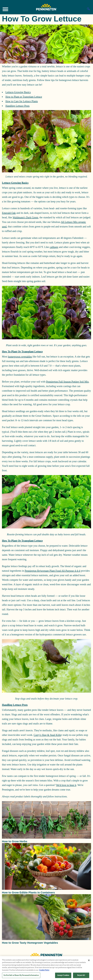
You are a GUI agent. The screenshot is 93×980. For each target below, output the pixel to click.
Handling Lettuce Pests (18, 106)
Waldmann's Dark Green (25, 217)
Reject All (81, 975)
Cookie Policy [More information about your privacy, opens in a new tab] (44, 970)
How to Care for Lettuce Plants (22, 101)
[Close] (89, 960)
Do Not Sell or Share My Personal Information (21, 975)
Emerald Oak (9, 213)
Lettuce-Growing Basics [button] (15, 183)
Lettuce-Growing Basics (18, 92)
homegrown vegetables (20, 357)
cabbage (54, 247)
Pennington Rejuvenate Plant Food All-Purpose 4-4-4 (52, 571)
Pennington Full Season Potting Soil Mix (67, 382)
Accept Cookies (63, 975)
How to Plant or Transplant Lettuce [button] (22, 352)
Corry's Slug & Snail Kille (47, 735)
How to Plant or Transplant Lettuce (24, 97)
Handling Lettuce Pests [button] (15, 705)
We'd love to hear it (66, 785)
